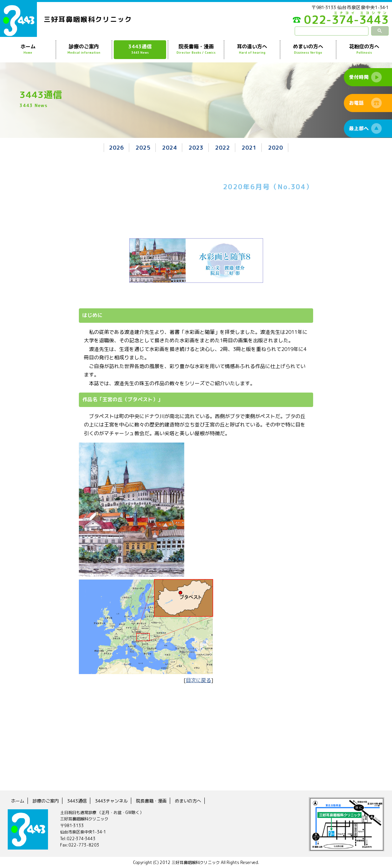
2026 (116, 147)
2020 (276, 147)
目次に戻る (199, 680)
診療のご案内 (84, 49)
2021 (249, 147)
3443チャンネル (116, 800)
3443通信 (140, 49)
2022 (223, 147)
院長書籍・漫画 (196, 49)
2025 (143, 147)
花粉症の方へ (364, 49)
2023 (196, 147)
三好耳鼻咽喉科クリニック (88, 19)
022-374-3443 (338, 21)
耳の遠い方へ (252, 49)
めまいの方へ (308, 49)
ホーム (28, 49)
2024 (169, 147)
